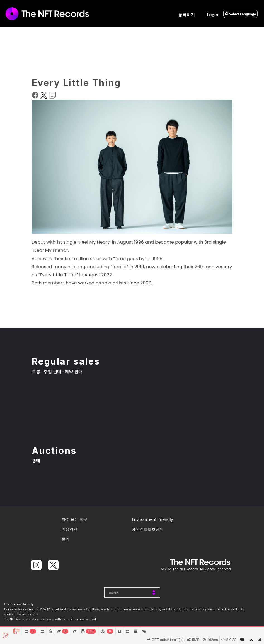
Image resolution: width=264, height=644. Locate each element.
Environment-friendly (153, 519)
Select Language (240, 14)
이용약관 (69, 529)
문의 (66, 539)
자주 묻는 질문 (74, 519)
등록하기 (187, 14)
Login (213, 14)
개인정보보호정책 (148, 529)
